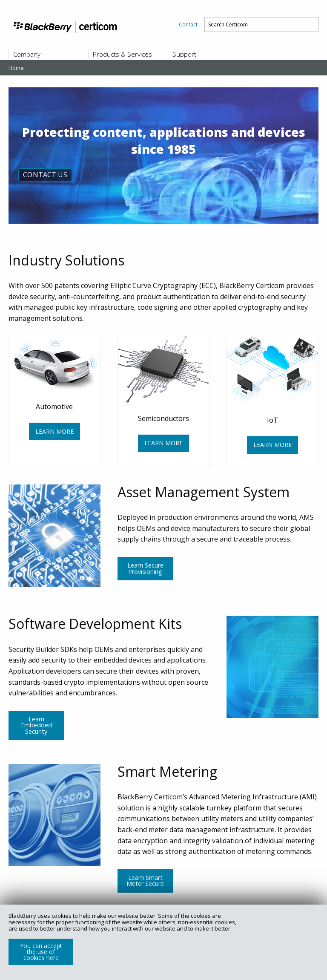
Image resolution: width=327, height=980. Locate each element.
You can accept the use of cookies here (41, 952)
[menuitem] (188, 24)
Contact (188, 24)
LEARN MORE (54, 431)
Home (16, 68)
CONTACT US (45, 175)
